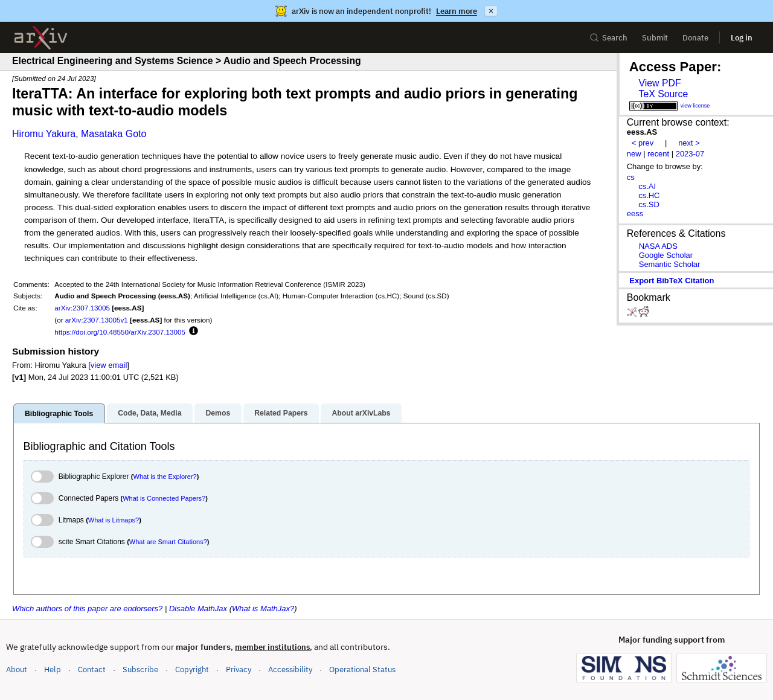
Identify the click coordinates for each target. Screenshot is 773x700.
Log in (742, 38)
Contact (92, 669)
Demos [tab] (218, 413)
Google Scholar (666, 255)
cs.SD (649, 204)
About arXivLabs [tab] (361, 413)
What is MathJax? (263, 608)
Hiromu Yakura (44, 134)
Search (608, 38)
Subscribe (140, 669)
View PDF (659, 83)
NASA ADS (658, 246)
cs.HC (649, 195)
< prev (643, 143)
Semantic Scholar (670, 264)
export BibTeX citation (672, 281)
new (634, 154)
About (17, 669)
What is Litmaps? (114, 520)
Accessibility (290, 669)
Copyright (192, 669)
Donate (695, 38)
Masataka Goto (114, 134)
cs (631, 177)
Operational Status (362, 669)
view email (109, 365)
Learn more (457, 11)
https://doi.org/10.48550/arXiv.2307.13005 (120, 332)
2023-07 (690, 154)
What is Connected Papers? (164, 498)
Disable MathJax (198, 608)
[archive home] (41, 38)
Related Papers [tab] (281, 413)
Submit (655, 38)
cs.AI (647, 186)
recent (658, 154)
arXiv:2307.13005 (82, 308)
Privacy (239, 669)
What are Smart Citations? (168, 542)
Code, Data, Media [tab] (149, 413)
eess (635, 214)
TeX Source (663, 94)
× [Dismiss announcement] (491, 11)
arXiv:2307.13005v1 (97, 320)
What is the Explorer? (165, 477)
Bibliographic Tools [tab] (59, 414)
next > (689, 143)
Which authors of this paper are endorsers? (87, 608)
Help (53, 669)
